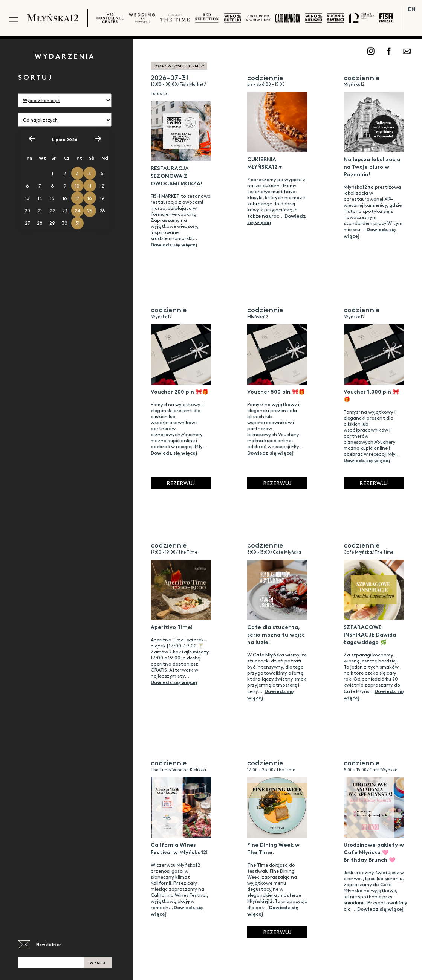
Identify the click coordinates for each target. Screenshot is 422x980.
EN (412, 9)
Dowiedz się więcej (174, 244)
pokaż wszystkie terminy (179, 66)
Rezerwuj (181, 483)
